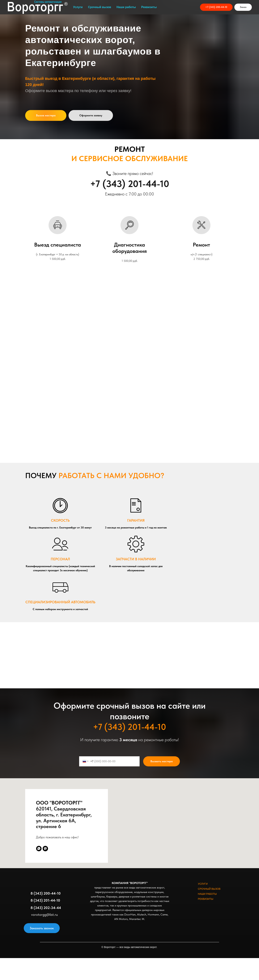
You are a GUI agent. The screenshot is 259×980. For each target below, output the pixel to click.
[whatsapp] (39, 849)
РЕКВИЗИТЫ (206, 899)
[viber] (45, 849)
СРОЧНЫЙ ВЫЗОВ (209, 889)
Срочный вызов (99, 7)
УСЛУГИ (203, 884)
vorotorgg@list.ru (44, 915)
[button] (243, 7)
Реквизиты (149, 7)
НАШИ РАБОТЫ (207, 894)
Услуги (78, 7)
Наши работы (126, 7)
